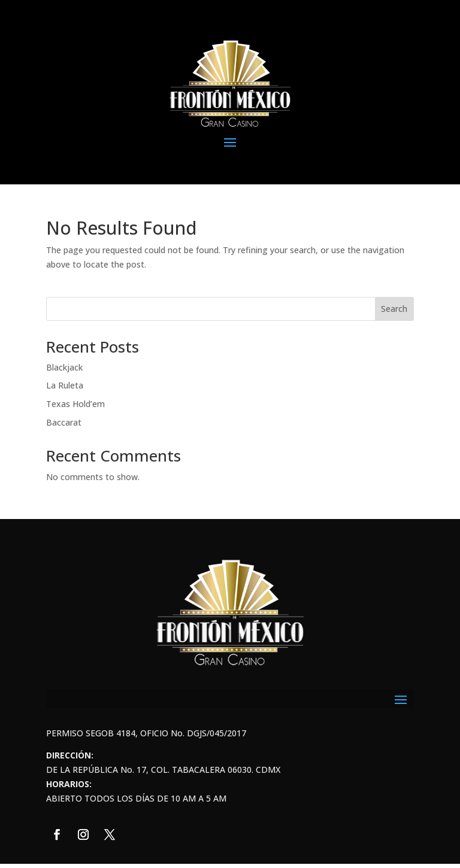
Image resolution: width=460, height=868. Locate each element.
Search (394, 309)
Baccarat (64, 422)
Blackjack (64, 367)
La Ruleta (65, 385)
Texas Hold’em (75, 404)
